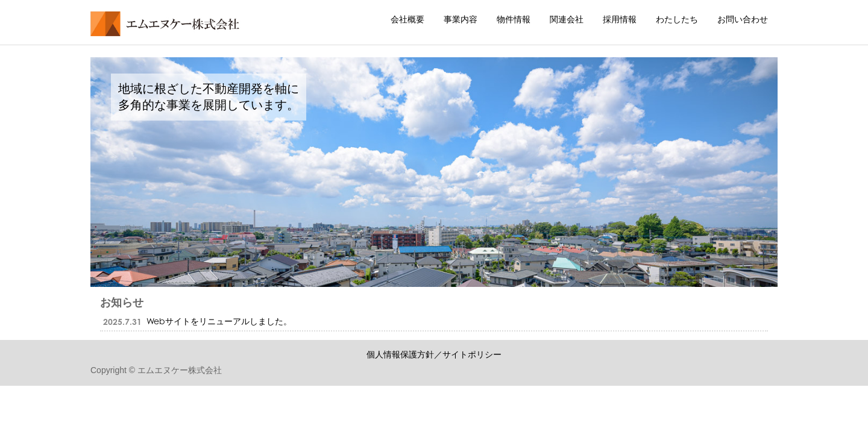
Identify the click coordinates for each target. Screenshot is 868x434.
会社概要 (407, 19)
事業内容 (461, 19)
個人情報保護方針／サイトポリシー (434, 354)
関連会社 (567, 19)
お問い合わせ (743, 19)
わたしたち (677, 19)
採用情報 (620, 19)
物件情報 (514, 19)
